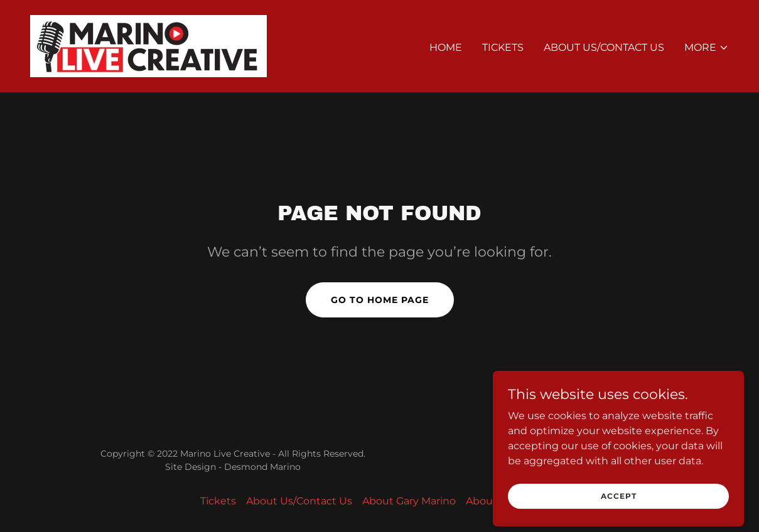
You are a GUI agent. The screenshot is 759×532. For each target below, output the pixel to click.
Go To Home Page (380, 300)
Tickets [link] (503, 47)
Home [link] (446, 47)
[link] (148, 45)
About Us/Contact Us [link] (604, 47)
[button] (707, 48)
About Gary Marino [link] (409, 501)
